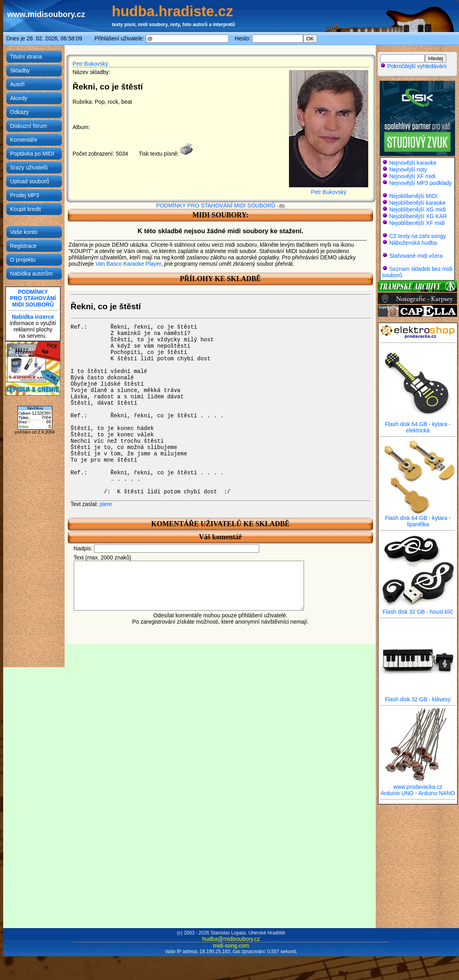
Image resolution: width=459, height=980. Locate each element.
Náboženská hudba (413, 243)
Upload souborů (30, 181)
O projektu (23, 260)
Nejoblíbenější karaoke (417, 203)
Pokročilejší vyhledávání (413, 66)
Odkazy (19, 112)
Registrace (23, 246)
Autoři (17, 84)
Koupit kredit (25, 209)
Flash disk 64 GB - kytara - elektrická (418, 425)
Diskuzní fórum (28, 126)
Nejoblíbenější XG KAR (418, 216)
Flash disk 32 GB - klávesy (418, 697)
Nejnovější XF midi (412, 176)
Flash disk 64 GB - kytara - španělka (418, 519)
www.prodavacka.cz (418, 784)
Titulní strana (26, 57)
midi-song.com (231, 946)
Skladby (20, 70)
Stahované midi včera (416, 256)
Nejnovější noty (408, 169)
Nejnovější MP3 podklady (421, 183)
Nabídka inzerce (33, 317)
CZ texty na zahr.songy (418, 236)
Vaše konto (24, 232)
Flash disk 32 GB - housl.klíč (418, 609)
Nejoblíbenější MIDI (413, 196)
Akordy (19, 98)
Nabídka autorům (31, 274)
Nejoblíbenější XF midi (417, 223)
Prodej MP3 (24, 195)
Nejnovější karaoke (413, 163)
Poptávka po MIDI (32, 154)
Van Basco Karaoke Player (128, 264)
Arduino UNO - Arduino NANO (418, 793)
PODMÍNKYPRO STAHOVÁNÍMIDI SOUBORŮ (33, 298)
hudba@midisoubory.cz (231, 939)
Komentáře (23, 140)
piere (106, 504)
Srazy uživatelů (29, 167)
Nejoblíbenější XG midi (417, 209)
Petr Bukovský (90, 64)
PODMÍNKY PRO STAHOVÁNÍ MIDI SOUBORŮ (216, 206)
